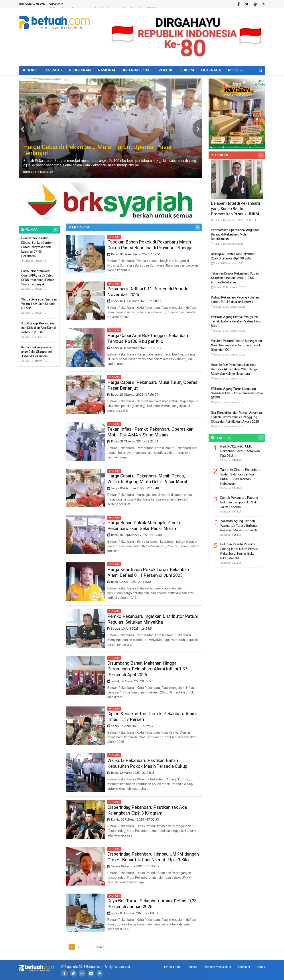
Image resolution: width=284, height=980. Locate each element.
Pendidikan (80, 70)
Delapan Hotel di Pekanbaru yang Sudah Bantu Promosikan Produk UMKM (236, 209)
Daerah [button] (53, 70)
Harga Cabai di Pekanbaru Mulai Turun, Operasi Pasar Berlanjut (153, 385)
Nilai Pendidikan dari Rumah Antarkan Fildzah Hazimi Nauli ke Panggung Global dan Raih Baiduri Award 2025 (236, 417)
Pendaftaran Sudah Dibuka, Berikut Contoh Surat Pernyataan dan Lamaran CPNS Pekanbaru (37, 247)
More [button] (235, 70)
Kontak (260, 967)
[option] (110, 128)
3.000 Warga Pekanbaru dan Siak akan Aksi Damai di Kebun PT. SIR (38, 328)
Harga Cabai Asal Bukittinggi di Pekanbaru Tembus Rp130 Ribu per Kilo (148, 339)
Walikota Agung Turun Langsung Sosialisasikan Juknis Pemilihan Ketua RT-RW (237, 393)
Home (30, 70)
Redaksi (192, 967)
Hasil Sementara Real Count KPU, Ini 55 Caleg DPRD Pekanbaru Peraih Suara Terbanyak (38, 278)
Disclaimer (244, 967)
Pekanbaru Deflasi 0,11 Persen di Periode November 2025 (148, 292)
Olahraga (211, 70)
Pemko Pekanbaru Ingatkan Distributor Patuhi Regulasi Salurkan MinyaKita (153, 619)
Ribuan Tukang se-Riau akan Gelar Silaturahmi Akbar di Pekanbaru (37, 352)
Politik (166, 70)
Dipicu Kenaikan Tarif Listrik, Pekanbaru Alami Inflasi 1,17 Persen (152, 717)
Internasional (137, 70)
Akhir (100, 947)
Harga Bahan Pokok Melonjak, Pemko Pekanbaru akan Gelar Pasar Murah (144, 526)
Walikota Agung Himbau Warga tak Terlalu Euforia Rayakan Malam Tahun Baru (237, 321)
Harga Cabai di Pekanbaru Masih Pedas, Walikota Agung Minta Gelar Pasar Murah (148, 479)
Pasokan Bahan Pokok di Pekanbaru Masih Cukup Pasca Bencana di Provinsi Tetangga (150, 245)
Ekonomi (114, 237)
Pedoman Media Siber (217, 967)
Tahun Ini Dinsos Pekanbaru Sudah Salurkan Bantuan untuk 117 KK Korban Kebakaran (235, 278)
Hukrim (187, 70)
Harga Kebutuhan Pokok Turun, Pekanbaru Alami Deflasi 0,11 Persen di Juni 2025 (149, 572)
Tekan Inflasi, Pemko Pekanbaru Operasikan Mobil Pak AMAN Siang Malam (150, 432)
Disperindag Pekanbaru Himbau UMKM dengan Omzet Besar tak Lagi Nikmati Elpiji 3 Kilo (153, 857)
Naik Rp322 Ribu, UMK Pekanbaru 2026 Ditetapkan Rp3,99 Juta (234, 256)
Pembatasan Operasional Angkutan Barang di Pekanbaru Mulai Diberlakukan (235, 235)
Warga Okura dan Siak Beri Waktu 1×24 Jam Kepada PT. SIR (39, 304)
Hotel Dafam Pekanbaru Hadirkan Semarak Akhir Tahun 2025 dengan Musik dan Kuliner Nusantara (235, 369)
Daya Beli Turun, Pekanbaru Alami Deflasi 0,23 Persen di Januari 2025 (152, 904)
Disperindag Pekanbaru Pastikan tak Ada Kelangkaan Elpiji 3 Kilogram (147, 810)
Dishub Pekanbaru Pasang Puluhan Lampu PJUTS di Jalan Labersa (235, 300)
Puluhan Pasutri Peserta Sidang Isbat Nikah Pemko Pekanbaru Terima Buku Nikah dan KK (237, 345)
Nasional (107, 70)
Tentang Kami (172, 967)
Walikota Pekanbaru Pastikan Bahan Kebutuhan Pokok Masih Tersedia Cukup (147, 763)
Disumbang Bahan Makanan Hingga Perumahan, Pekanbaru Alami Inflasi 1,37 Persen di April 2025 (147, 669)
